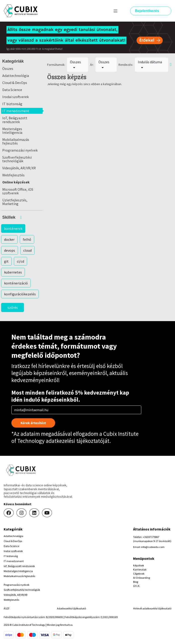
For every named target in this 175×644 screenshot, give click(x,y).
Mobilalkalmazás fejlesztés (16, 141)
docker (9, 239)
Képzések (139, 565)
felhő (27, 239)
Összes (8, 68)
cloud (27, 250)
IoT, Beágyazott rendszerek (15, 120)
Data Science (12, 90)
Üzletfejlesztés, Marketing (15, 202)
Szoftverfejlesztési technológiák (17, 159)
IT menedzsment (16, 111)
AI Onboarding (142, 578)
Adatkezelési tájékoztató (71, 608)
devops (10, 250)
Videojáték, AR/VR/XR (19, 168)
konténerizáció (16, 283)
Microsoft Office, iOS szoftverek (18, 191)
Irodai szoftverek (15, 97)
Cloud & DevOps (15, 83)
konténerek (13, 228)
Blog (136, 582)
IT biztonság (12, 104)
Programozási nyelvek (20, 150)
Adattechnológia (16, 76)
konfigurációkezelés (20, 294)
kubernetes (13, 272)
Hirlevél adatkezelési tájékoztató (152, 608)
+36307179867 (151, 537)
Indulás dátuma (150, 64)
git (6, 261)
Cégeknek (139, 574)
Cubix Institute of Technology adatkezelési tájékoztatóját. (75, 437)
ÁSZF (7, 608)
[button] (22, 217)
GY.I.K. (137, 586)
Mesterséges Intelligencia (12, 131)
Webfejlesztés (13, 175)
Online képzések (16, 182)
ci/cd (21, 261)
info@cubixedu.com (153, 547)
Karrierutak (140, 569)
